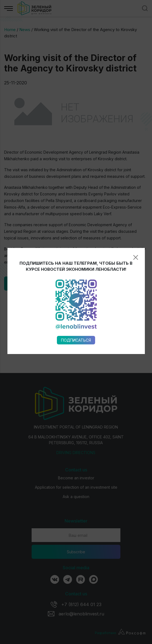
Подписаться (76, 255)
